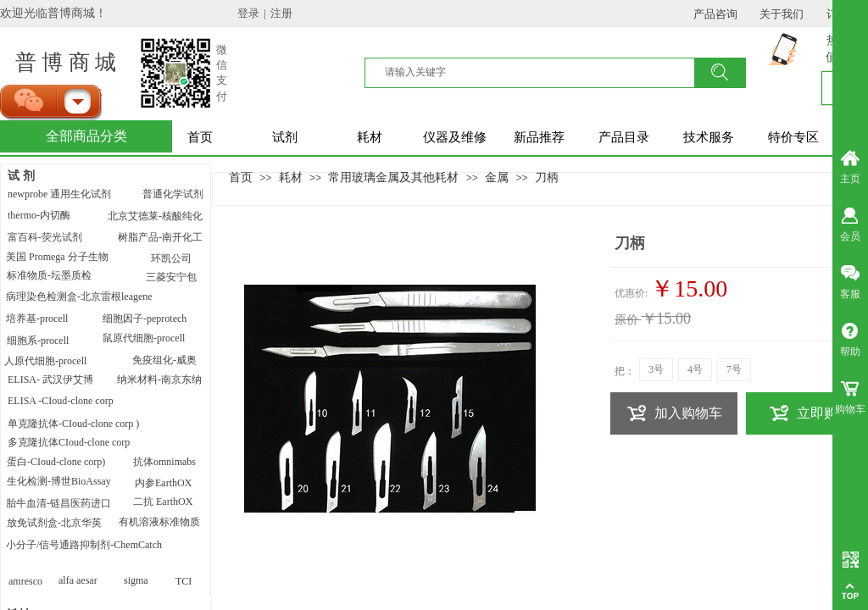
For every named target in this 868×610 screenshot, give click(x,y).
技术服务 (709, 137)
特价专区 (793, 137)
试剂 (285, 137)
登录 (248, 13)
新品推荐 (539, 137)
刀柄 (547, 177)
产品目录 (624, 137)
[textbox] (540, 72)
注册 (281, 13)
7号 (734, 369)
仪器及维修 (455, 137)
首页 (200, 137)
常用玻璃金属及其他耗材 (393, 177)
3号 (656, 369)
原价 (626, 320)
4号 (695, 369)
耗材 (370, 137)
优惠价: (631, 293)
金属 (497, 177)
